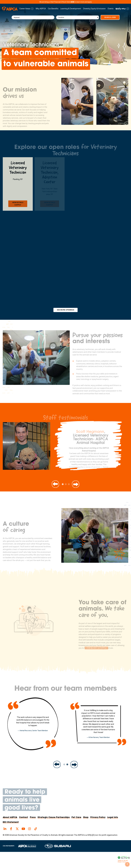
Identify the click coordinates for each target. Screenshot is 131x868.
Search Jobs (110, 17)
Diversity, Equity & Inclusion (94, 9)
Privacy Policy (98, 817)
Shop (86, 817)
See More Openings (66, 310)
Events (111, 9)
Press (33, 817)
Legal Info (113, 817)
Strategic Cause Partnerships (54, 817)
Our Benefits (53, 9)
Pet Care (76, 817)
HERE (72, 2)
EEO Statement (11, 822)
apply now (121, 9)
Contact (24, 817)
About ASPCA (10, 817)
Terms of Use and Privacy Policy (123, 861)
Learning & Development (71, 9)
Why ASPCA (41, 9)
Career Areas (25, 9)
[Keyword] (33, 17)
